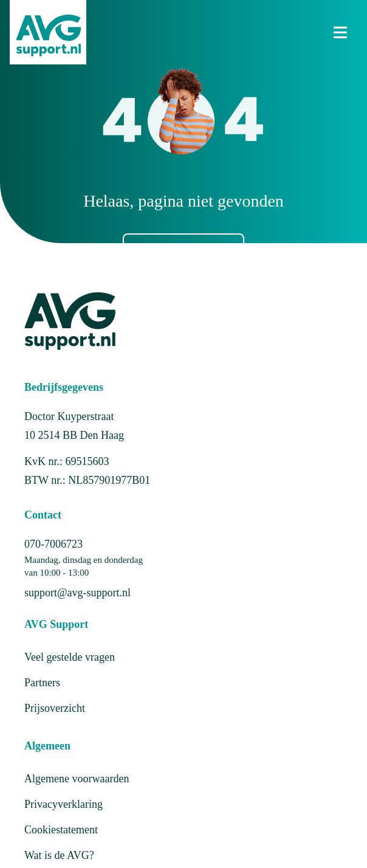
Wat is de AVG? (59, 855)
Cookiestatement (61, 830)
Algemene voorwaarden (77, 779)
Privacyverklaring (63, 804)
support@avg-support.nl (77, 593)
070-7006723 (53, 544)
